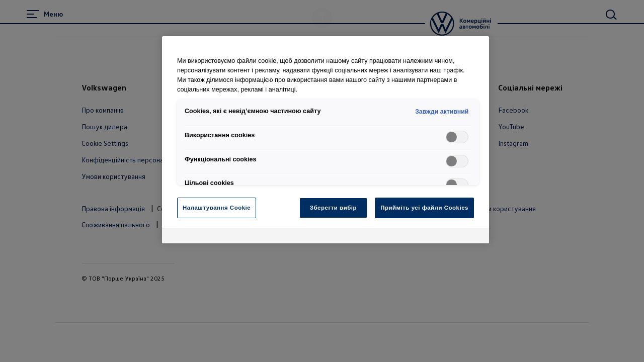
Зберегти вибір (333, 208)
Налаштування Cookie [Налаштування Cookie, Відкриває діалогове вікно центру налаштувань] (217, 208)
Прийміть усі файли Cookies (424, 208)
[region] (326, 140)
